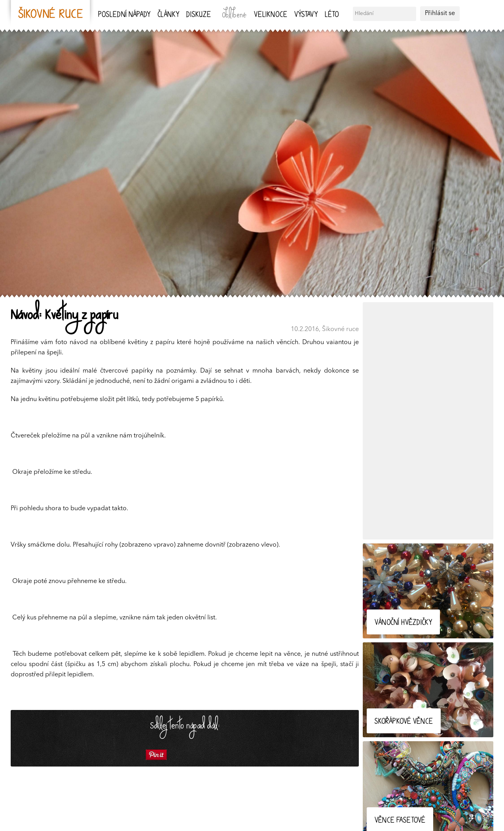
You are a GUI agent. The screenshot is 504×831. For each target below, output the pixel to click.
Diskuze (199, 15)
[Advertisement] (428, 421)
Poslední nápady (124, 15)
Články (168, 15)
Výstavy (306, 15)
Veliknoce (271, 15)
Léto (332, 15)
